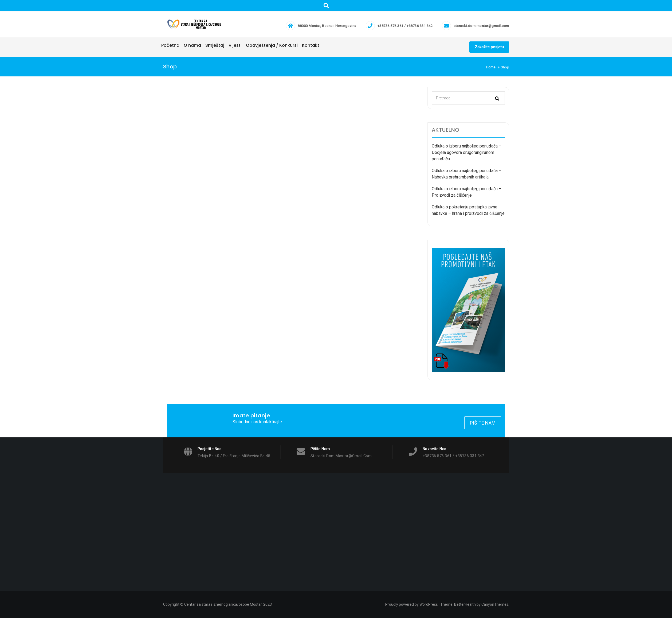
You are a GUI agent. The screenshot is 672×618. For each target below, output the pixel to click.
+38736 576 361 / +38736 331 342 (405, 26)
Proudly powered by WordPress (412, 604)
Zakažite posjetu (489, 47)
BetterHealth (465, 604)
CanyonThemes (495, 604)
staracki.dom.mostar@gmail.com (481, 26)
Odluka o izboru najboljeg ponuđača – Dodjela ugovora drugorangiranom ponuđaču (467, 152)
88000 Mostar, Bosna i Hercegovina (327, 26)
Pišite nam (483, 423)
